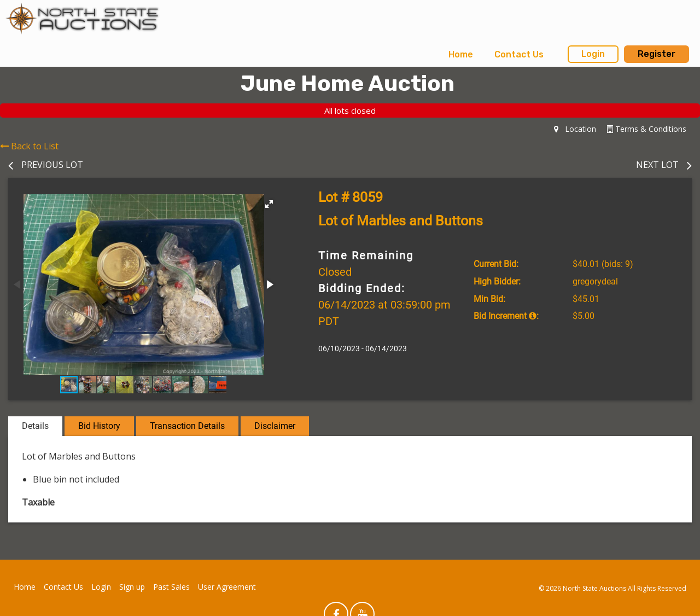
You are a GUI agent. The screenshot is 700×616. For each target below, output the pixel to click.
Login (593, 54)
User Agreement (227, 587)
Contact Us (519, 54)
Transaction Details (187, 426)
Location (575, 129)
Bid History (99, 426)
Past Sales (171, 587)
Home (461, 54)
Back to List (29, 146)
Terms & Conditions (647, 129)
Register (657, 54)
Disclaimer (275, 426)
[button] (269, 204)
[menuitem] (461, 55)
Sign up (132, 587)
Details (35, 426)
